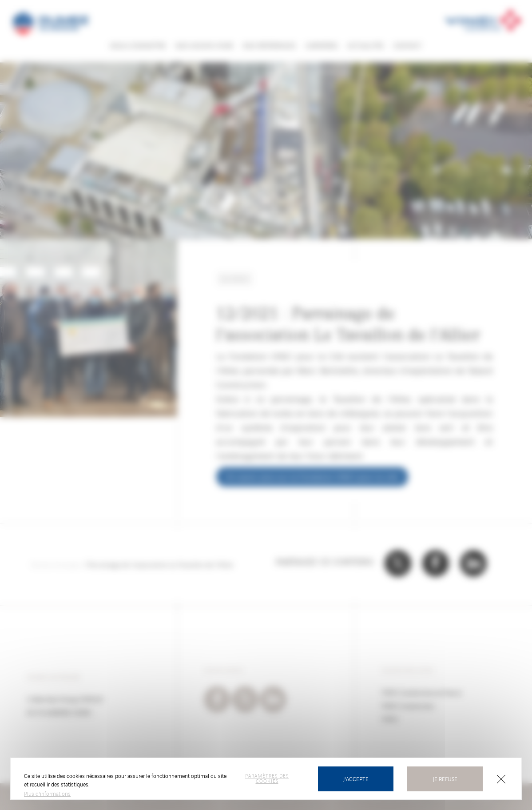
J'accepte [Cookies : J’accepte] (356, 779)
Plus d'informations (47, 793)
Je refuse (445, 779)
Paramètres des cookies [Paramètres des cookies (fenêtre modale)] (267, 778)
